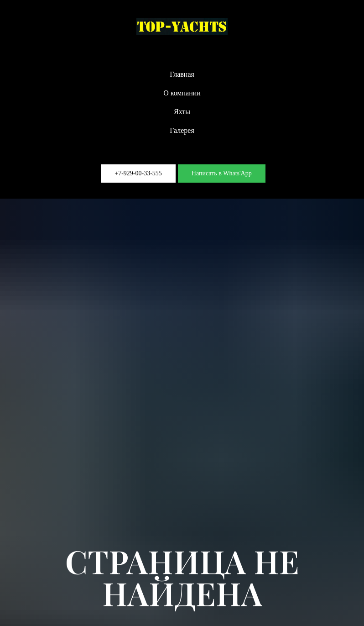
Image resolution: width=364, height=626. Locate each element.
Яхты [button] (182, 112)
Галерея (182, 130)
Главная (182, 74)
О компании (182, 93)
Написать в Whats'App (222, 173)
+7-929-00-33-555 (138, 173)
